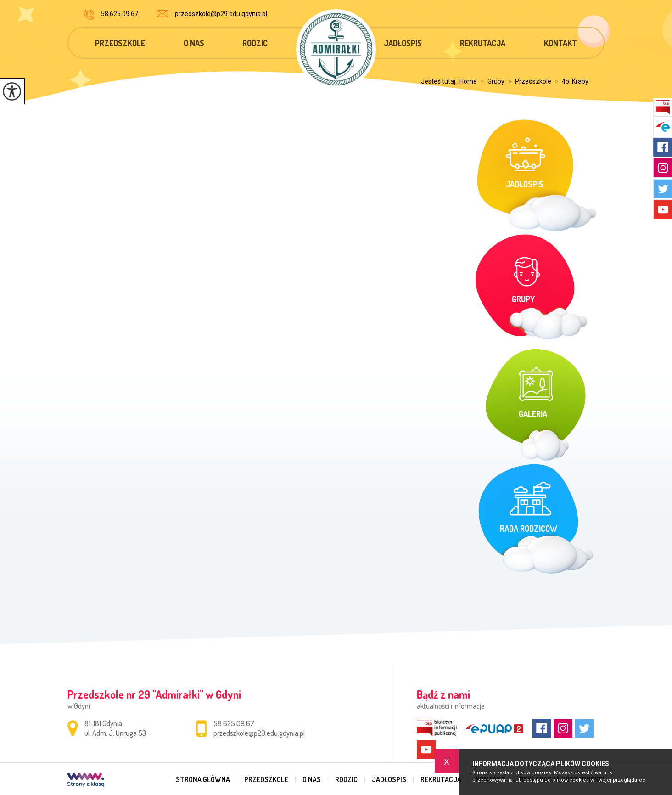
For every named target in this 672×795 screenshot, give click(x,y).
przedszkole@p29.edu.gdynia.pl (212, 14)
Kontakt (560, 43)
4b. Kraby (570, 81)
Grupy (491, 81)
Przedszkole (120, 43)
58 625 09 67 (111, 15)
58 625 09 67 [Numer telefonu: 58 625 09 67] (234, 723)
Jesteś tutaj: (440, 81)
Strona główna (203, 779)
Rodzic (255, 43)
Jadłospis (403, 43)
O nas (194, 43)
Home (468, 81)
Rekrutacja (483, 43)
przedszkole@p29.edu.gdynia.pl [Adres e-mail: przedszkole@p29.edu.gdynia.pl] (259, 733)
